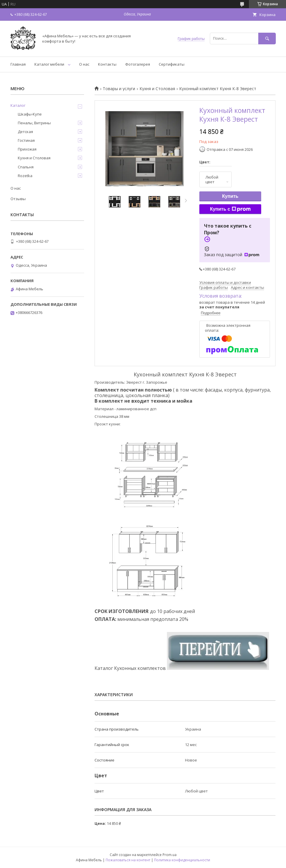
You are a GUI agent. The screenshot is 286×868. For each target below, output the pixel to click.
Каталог (18, 105)
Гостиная (26, 140)
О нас (84, 64)
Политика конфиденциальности (182, 860)
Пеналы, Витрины (34, 123)
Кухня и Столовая (157, 89)
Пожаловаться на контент (128, 860)
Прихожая (27, 149)
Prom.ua (170, 855)
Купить (230, 196)
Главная (18, 64)
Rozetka (25, 176)
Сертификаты (172, 64)
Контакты (107, 64)
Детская (25, 132)
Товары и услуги (119, 89)
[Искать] (267, 38)
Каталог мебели (49, 64)
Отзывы (18, 199)
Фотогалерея (138, 64)
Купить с (230, 209)
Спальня (26, 167)
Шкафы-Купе (30, 114)
